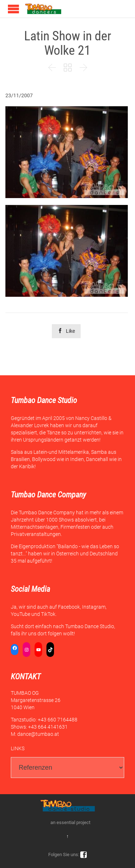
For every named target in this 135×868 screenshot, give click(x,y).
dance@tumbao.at (38, 734)
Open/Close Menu (13, 9)
